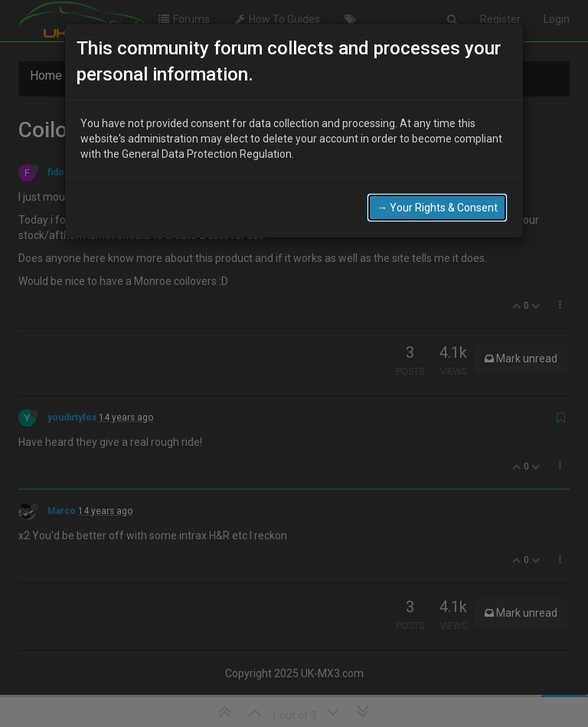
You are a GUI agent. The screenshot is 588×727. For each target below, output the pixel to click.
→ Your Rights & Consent (437, 208)
